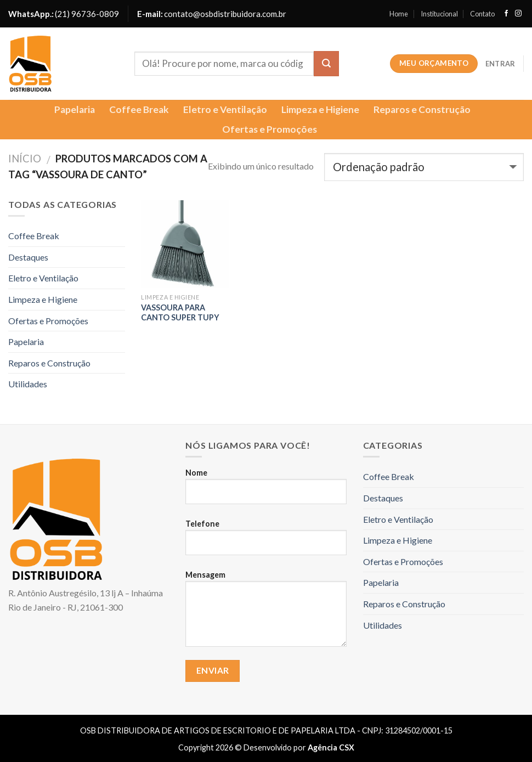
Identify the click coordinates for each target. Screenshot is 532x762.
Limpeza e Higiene (320, 109)
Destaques (28, 257)
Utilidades (28, 384)
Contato (482, 14)
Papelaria (75, 109)
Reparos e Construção (422, 109)
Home (399, 14)
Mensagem (266, 613)
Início (25, 159)
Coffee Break (139, 109)
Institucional (439, 14)
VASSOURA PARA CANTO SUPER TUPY (180, 313)
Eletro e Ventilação (225, 109)
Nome (266, 491)
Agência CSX (331, 747)
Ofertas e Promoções (270, 129)
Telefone (266, 542)
